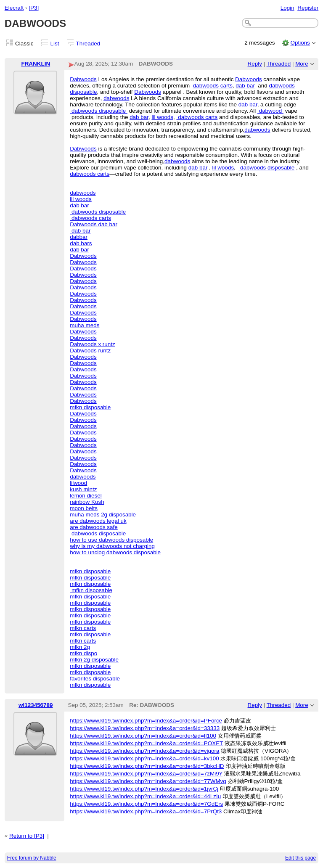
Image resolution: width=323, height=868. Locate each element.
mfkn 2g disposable (94, 660)
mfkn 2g (80, 647)
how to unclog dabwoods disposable (115, 552)
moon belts (84, 508)
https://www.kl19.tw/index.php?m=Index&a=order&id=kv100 (144, 758)
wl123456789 (36, 705)
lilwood (78, 483)
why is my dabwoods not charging (112, 546)
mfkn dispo (83, 653)
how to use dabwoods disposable (111, 540)
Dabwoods (83, 79)
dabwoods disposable (99, 111)
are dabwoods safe (94, 527)
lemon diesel (86, 496)
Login (287, 8)
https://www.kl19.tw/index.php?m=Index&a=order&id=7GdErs (146, 804)
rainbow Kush (87, 502)
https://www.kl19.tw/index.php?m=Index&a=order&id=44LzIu (145, 796)
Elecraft (14, 8)
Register (308, 8)
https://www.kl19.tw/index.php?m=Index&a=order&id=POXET (146, 743)
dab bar (245, 86)
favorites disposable (95, 679)
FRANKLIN (36, 64)
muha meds (85, 325)
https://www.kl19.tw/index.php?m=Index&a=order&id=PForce (146, 721)
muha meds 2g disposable (103, 515)
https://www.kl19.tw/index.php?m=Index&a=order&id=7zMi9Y (146, 774)
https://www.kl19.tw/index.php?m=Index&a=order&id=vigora (144, 751)
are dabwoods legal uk (98, 521)
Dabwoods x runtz (93, 344)
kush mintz (83, 489)
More (302, 64)
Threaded (88, 44)
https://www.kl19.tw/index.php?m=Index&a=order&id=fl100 (143, 736)
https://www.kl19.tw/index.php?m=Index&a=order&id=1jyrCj (144, 789)
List (55, 44)
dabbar (79, 237)
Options (300, 43)
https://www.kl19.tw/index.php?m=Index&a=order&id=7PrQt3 (146, 811)
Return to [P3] (27, 836)
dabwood (270, 111)
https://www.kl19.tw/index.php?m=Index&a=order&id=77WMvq (148, 781)
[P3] (34, 8)
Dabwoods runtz (90, 351)
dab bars (81, 243)
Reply (255, 64)
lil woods (162, 117)
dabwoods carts (213, 86)
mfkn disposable (90, 407)
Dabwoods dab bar (94, 224)
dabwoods (116, 98)
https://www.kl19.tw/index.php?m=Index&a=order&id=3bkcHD (147, 766)
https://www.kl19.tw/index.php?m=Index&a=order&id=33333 (145, 728)
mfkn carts (83, 628)
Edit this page (300, 858)
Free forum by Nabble (32, 858)
